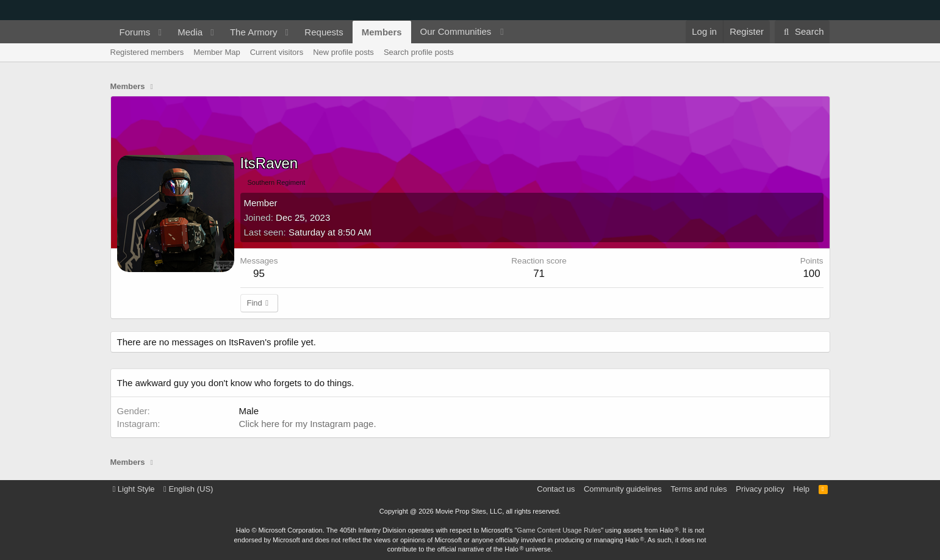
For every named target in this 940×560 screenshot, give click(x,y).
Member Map (217, 52)
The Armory (254, 32)
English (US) (188, 489)
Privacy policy (760, 489)
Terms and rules (698, 489)
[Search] (802, 32)
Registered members (147, 52)
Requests (324, 32)
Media (190, 32)
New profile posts (343, 52)
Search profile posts (419, 52)
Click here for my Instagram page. (308, 424)
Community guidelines (623, 489)
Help (801, 489)
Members (382, 32)
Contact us (556, 489)
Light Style (134, 489)
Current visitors (277, 52)
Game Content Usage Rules (559, 530)
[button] (160, 32)
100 (811, 274)
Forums (135, 32)
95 (259, 274)
